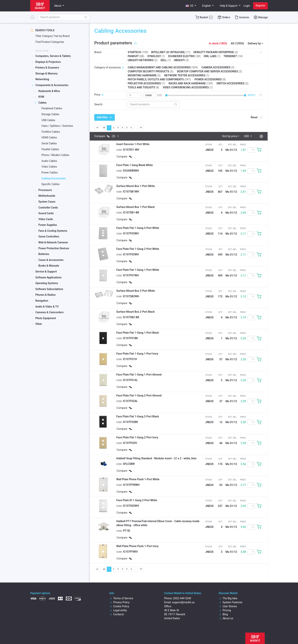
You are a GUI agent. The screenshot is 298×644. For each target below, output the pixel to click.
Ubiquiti (181, 60)
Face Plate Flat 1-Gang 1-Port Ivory (137, 354)
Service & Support (46, 272)
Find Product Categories (50, 42)
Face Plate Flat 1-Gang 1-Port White (138, 270)
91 (141, 128)
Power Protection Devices (54, 248)
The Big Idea (228, 598)
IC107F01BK (130, 338)
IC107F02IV (130, 443)
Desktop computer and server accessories (209, 71)
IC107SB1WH (131, 192)
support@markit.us (183, 602)
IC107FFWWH (131, 485)
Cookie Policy (119, 606)
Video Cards (46, 219)
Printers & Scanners (47, 68)
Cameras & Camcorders (50, 312)
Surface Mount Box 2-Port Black (136, 312)
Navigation (42, 301)
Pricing (225, 610)
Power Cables (50, 173)
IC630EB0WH (131, 171)
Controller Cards (48, 208)
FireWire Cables (51, 132)
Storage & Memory (46, 74)
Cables (42, 103)
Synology (156, 56)
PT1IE (127, 531)
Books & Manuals (49, 266)
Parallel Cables (50, 149)
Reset (257, 117)
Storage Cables (50, 114)
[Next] (104, 128)
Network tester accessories (187, 75)
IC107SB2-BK (131, 317)
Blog (223, 614)
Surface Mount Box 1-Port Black (136, 207)
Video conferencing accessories (188, 87)
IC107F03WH (131, 233)
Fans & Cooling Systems (53, 231)
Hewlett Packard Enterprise (216, 52)
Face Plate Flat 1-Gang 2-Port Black (138, 416)
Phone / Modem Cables (55, 155)
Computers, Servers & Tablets (53, 56)
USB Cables (48, 120)
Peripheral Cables (52, 108)
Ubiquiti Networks (143, 60)
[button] (191, 6)
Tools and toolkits (143, 87)
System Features (231, 602)
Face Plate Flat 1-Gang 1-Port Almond (139, 375)
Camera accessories (218, 67)
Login (247, 6)
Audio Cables (49, 161)
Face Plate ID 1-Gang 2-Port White (137, 500)
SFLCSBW (129, 464)
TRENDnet (233, 56)
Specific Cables (51, 184)
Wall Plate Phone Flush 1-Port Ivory (137, 546)
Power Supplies (48, 225)
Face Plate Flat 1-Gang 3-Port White (138, 228)
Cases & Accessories (51, 260)
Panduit (136, 56)
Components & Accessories (52, 85)
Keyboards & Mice (49, 91)
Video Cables (49, 167)
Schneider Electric (184, 56)
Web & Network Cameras (53, 242)
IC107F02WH (131, 254)
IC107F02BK (130, 422)
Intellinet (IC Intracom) (171, 52)
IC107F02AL (130, 401)
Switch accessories (232, 83)
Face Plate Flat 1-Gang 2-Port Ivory (137, 437)
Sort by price (230, 136)
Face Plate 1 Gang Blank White (135, 165)
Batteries (44, 254)
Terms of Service (121, 598)
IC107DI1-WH (131, 150)
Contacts (117, 614)
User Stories (228, 606)
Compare (105, 136)
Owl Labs (212, 56)
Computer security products (151, 71)
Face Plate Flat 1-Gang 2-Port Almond (139, 396)
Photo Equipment (46, 318)
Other (39, 324)
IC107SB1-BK (131, 213)
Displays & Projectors (48, 62)
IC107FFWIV (130, 552)
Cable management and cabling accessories (163, 67)
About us (226, 618)
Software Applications (48, 277)
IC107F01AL (130, 380)
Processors (45, 190)
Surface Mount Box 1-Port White (136, 186)
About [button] (58, 6)
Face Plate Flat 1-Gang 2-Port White (138, 249)
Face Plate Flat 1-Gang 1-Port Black (138, 333)
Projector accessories (146, 83)
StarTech (138, 52)
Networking (42, 79)
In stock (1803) (218, 43)
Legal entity (118, 610)
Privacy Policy (120, 602)
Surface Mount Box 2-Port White (136, 291)
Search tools (42, 30)
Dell (166, 60)
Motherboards (47, 196)
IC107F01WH (131, 275)
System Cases (47, 202)
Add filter (105, 117)
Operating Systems (47, 283)
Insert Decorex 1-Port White (133, 144)
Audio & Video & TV (47, 307)
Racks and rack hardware (191, 83)
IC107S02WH (131, 506)
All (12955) (237, 43)
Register (260, 6)
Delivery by (254, 43)
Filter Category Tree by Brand (53, 36)
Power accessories (210, 79)
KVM (41, 97)
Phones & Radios (45, 295)
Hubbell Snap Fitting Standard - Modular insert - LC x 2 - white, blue (156, 458)
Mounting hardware (144, 75)
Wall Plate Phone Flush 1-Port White (138, 479)
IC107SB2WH (131, 296)
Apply (252, 95)
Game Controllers (49, 237)
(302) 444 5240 (182, 598)
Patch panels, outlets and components (159, 79)
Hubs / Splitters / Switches (57, 126)
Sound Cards (46, 213)
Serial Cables (49, 143)
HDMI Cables (49, 137)
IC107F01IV (130, 359)
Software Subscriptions (49, 289)
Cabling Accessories (54, 178)
